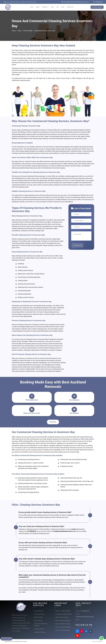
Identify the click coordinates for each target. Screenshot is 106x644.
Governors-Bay (28, 31)
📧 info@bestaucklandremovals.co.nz (75, 2)
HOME (32, 7)
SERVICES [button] (45, 7)
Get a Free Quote (7, 639)
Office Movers (39, 617)
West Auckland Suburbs (63, 621)
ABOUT (38, 7)
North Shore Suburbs (62, 617)
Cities (19, 31)
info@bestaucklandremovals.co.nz (64, 531)
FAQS (52, 7)
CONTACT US (70, 7)
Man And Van (38, 621)
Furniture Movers (40, 614)
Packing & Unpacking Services (41, 625)
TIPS (58, 7)
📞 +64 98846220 (97, 2)
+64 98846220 (31, 531)
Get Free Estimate (97, 7)
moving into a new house (45, 341)
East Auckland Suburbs (63, 624)
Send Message (77, 245)
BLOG (63, 7)
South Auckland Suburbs (63, 627)
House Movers (39, 611)
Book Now (53, 422)
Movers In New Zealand (63, 611)
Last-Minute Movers (40, 632)
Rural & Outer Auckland (63, 630)
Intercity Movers (39, 629)
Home (14, 31)
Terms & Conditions (97, 641)
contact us (75, 529)
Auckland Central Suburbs (64, 614)
